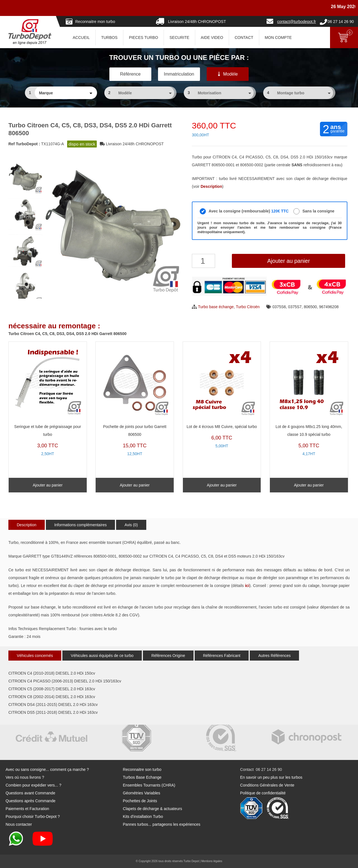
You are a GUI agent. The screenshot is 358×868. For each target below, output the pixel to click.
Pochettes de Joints (140, 801)
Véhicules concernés (35, 656)
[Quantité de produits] (203, 261)
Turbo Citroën (248, 307)
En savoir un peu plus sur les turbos (271, 777)
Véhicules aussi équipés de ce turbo (102, 656)
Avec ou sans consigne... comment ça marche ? (47, 769)
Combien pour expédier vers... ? (33, 785)
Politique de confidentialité (263, 793)
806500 (310, 307)
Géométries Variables (142, 793)
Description (27, 525)
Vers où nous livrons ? (25, 777)
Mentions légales (212, 861)
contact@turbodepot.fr (297, 22)
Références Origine (168, 656)
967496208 (329, 307)
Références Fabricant (222, 656)
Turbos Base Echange (142, 777)
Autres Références (274, 656)
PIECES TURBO (143, 38)
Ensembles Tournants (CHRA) (149, 785)
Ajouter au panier (288, 261)
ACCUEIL (81, 38)
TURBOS (109, 38)
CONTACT (244, 38)
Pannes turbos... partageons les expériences (162, 824)
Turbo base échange (216, 307)
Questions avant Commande (30, 793)
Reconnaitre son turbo (142, 769)
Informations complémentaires (81, 525)
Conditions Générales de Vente (267, 785)
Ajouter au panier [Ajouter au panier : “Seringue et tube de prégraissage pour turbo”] (48, 485)
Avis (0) (131, 525)
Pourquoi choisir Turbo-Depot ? (33, 816)
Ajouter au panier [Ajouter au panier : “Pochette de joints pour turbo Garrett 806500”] (135, 485)
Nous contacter (19, 824)
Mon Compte (278, 38)
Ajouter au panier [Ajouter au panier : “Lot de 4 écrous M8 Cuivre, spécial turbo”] (222, 485)
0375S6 (279, 307)
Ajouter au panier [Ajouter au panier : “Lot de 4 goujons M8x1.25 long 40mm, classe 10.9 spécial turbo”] (309, 485)
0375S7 (295, 307)
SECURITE (179, 38)
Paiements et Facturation (27, 809)
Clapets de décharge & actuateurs (152, 809)
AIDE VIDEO (212, 38)
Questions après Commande (30, 801)
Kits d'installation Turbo (143, 816)
